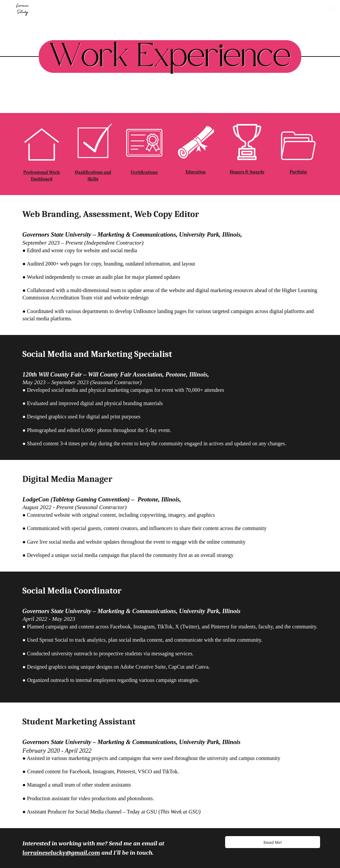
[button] (332, 9)
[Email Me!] (273, 842)
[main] (42, 176)
